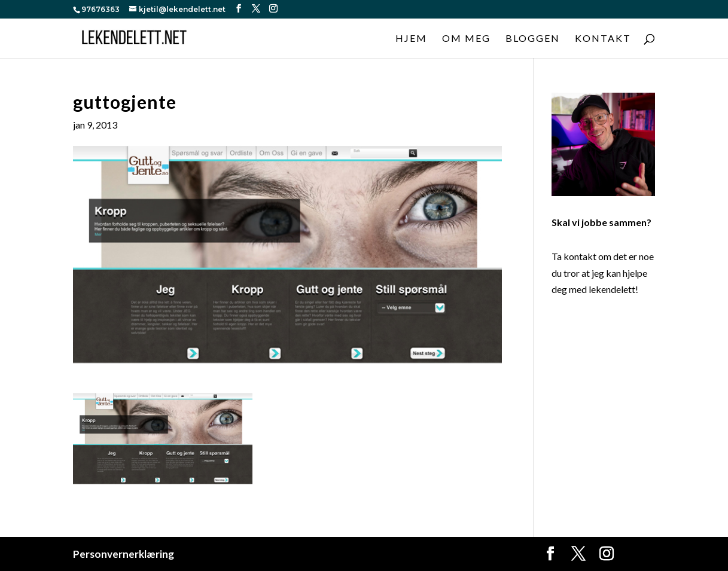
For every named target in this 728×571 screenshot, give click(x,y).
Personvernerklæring (124, 554)
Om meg (466, 39)
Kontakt (603, 39)
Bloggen (533, 39)
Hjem (411, 39)
